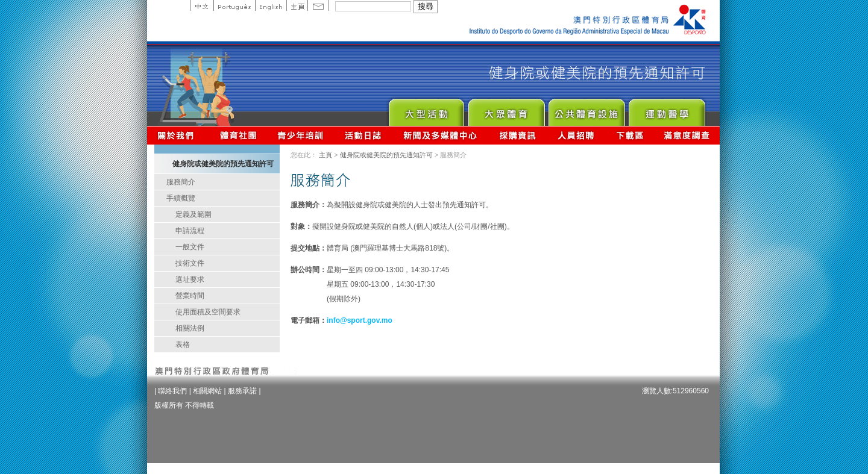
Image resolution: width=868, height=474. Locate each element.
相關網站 (207, 391)
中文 (202, 5)
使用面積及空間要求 (208, 312)
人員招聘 (576, 135)
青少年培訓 (301, 135)
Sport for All (506, 109)
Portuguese (234, 5)
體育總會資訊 (238, 135)
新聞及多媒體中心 (441, 135)
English (271, 5)
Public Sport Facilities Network (586, 109)
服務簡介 (181, 182)
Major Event (426, 109)
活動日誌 (364, 135)
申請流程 (190, 231)
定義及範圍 (193, 214)
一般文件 (190, 247)
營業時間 (190, 296)
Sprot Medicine (666, 109)
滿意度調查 (687, 135)
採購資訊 (517, 135)
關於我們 (178, 135)
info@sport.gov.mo (360, 320)
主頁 (297, 5)
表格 (183, 345)
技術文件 (190, 263)
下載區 (630, 135)
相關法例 (190, 328)
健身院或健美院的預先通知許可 (386, 155)
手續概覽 (181, 198)
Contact (318, 5)
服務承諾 (242, 391)
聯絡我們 (172, 391)
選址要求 (190, 279)
